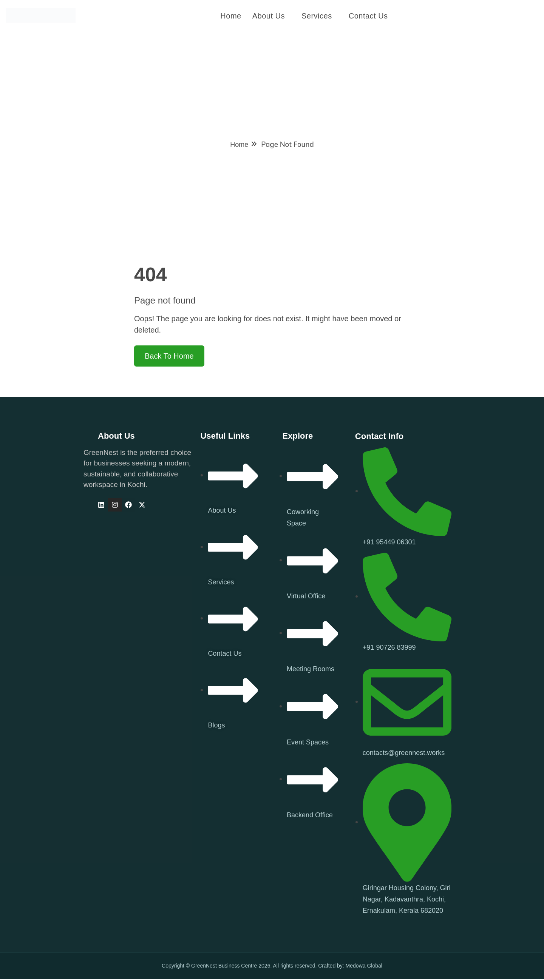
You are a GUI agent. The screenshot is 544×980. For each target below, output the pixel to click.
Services (317, 16)
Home (231, 16)
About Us (269, 16)
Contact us (368, 16)
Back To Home (169, 357)
